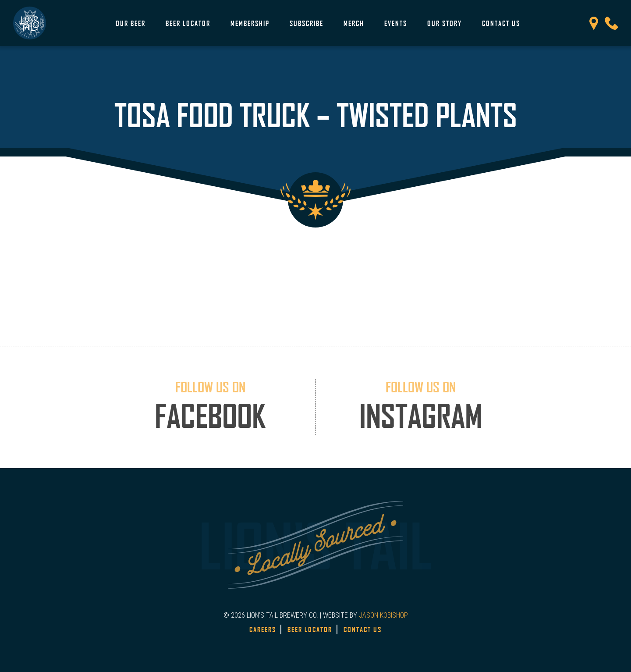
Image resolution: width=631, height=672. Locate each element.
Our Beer (131, 23)
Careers (263, 629)
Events (396, 23)
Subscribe (307, 23)
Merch (354, 23)
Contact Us (501, 23)
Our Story (445, 23)
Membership (250, 23)
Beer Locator (188, 23)
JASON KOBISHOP (383, 615)
